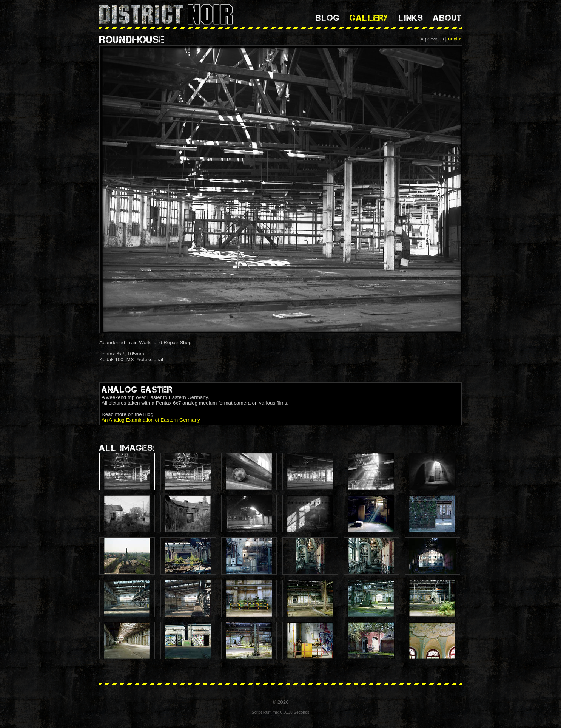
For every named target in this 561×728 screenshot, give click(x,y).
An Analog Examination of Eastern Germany (151, 420)
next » (455, 39)
